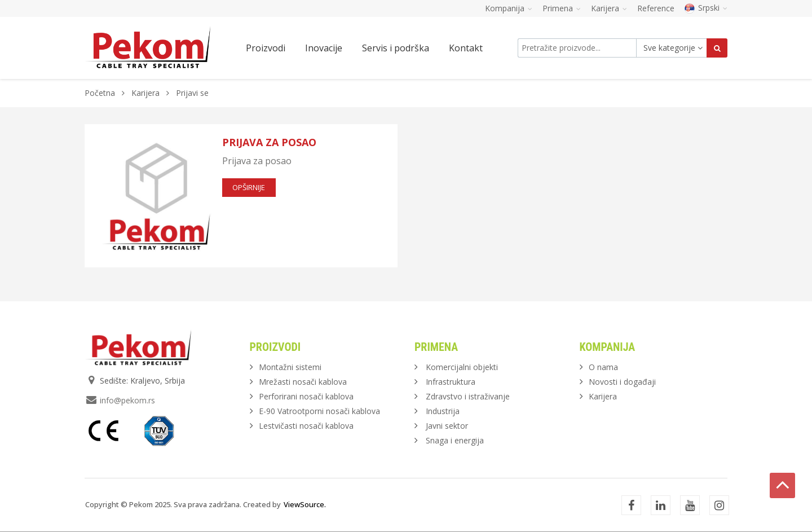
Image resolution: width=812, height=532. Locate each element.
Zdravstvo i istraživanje (468, 396)
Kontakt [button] (466, 48)
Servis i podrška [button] (396, 48)
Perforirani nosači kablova (306, 396)
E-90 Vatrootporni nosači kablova (319, 411)
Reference (656, 8)
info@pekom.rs (127, 400)
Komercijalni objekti (462, 367)
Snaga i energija (455, 440)
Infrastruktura (451, 382)
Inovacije (324, 48)
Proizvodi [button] (266, 48)
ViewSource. (305, 504)
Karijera (145, 93)
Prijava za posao (269, 142)
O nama (603, 367)
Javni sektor (447, 426)
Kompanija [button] (509, 8)
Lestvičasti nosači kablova (306, 426)
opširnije (249, 187)
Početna (100, 93)
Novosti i (622, 382)
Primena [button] (562, 8)
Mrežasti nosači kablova (303, 382)
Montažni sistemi (290, 367)
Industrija (443, 411)
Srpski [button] (706, 8)
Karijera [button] (609, 8)
